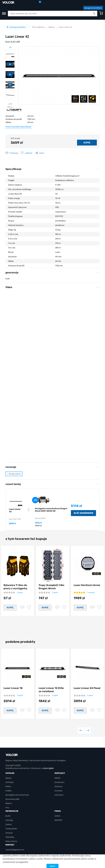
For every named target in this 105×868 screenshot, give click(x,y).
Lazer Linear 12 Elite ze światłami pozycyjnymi (51, 691)
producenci (59, 782)
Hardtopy (10, 782)
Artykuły (9, 833)
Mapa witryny (11, 841)
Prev (7, 46)
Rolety (8, 786)
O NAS (57, 816)
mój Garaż (59, 795)
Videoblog (10, 837)
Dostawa (58, 786)
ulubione (29, 153)
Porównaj (14, 153)
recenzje (58, 791)
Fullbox (9, 791)
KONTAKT (58, 820)
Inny (7, 808)
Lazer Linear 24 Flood (87, 688)
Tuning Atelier (11, 829)
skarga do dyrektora (93, 8)
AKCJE (57, 778)
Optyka (9, 778)
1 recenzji (91, 592)
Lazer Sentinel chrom (87, 585)
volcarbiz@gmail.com (15, 850)
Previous (81, 730)
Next (7, 106)
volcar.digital (48, 768)
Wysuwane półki (12, 799)
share (42, 153)
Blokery (9, 803)
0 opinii (20, 592)
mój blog (9, 820)
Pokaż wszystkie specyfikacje (18, 127)
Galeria (9, 824)
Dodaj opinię (14, 474)
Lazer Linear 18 (13, 688)
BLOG (8, 816)
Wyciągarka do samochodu (17, 795)
